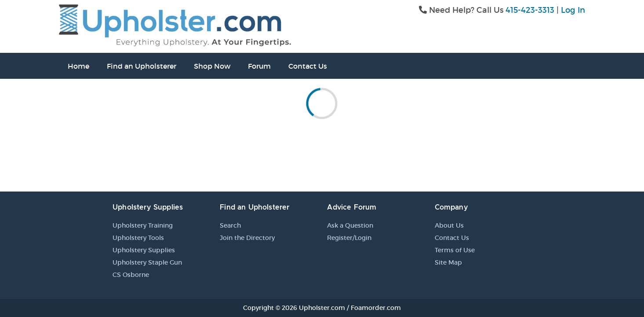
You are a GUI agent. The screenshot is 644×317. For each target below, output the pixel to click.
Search (230, 225)
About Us (449, 225)
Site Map (448, 262)
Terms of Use (455, 250)
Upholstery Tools (138, 238)
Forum (259, 66)
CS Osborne (131, 275)
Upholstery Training (143, 225)
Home (78, 66)
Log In (573, 10)
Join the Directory (247, 238)
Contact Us (308, 66)
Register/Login (349, 238)
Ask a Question (350, 225)
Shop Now (212, 66)
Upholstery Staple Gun (147, 262)
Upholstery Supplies (144, 250)
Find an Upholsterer (142, 66)
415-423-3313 (530, 10)
